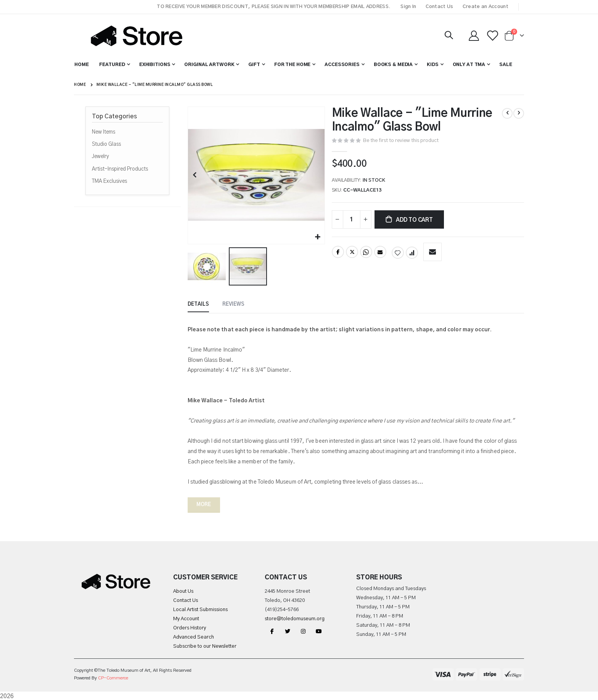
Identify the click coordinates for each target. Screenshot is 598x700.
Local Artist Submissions (200, 609)
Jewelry (100, 156)
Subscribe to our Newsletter (205, 646)
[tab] (199, 305)
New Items (104, 132)
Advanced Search (194, 636)
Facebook (338, 255)
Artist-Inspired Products (120, 169)
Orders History (190, 627)
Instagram (303, 630)
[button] (318, 236)
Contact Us (440, 7)
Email (381, 255)
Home (80, 85)
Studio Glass (106, 144)
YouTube (319, 630)
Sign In (408, 7)
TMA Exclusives (109, 181)
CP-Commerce (113, 677)
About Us (183, 591)
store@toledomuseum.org (295, 618)
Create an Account (485, 7)
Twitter (352, 255)
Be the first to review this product (407, 141)
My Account (186, 618)
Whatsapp (367, 255)
